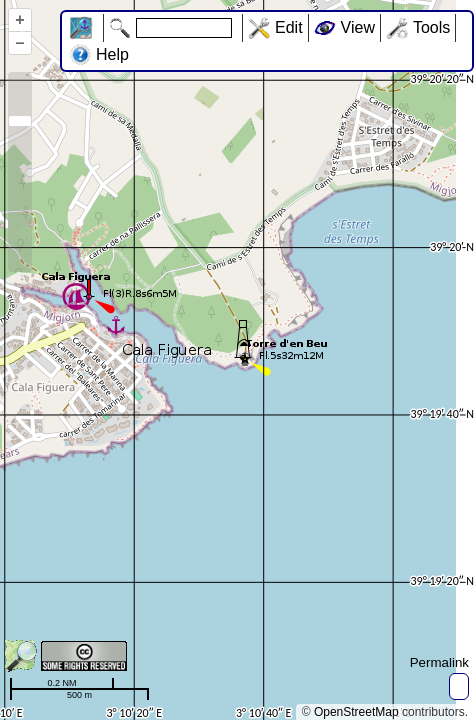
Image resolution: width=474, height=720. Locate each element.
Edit (289, 27)
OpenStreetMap (356, 712)
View (358, 27)
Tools (431, 27)
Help (112, 54)
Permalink (439, 662)
